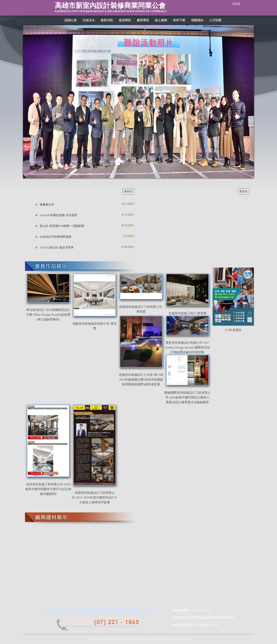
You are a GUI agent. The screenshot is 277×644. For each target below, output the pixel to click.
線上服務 (161, 20)
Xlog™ (184, 639)
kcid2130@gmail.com (204, 625)
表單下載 (179, 20)
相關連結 (197, 20)
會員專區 (125, 20)
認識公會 (71, 20)
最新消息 (107, 20)
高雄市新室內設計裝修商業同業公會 (129, 8)
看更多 (128, 191)
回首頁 (236, 4)
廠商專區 (143, 20)
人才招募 (215, 20)
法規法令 (89, 20)
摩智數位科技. (161, 639)
